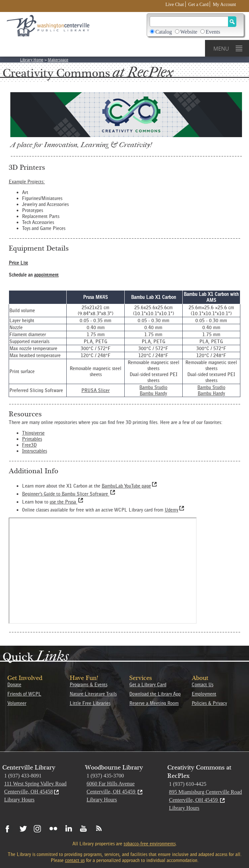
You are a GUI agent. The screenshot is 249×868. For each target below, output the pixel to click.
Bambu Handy (153, 393)
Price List (18, 263)
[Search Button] (232, 22)
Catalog (164, 32)
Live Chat (175, 4)
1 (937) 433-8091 (23, 776)
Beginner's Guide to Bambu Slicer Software (69, 494)
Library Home (32, 60)
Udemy (175, 510)
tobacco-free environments (150, 844)
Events (213, 32)
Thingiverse (33, 433)
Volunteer (17, 703)
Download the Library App (155, 694)
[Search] (189, 22)
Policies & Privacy (209, 703)
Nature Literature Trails (93, 694)
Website (189, 32)
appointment (46, 275)
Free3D (29, 445)
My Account (224, 4)
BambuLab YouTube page (130, 486)
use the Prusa (67, 502)
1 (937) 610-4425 (188, 784)
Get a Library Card (148, 685)
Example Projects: (27, 182)
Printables (32, 439)
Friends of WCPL (24, 694)
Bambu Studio (153, 387)
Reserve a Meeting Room (154, 703)
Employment (204, 694)
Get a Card (198, 4)
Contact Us (202, 685)
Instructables (34, 451)
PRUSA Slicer (95, 390)
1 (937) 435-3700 (105, 776)
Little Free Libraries (90, 703)
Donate (14, 685)
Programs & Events (88, 685)
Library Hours (19, 800)
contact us (75, 860)
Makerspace (58, 60)
